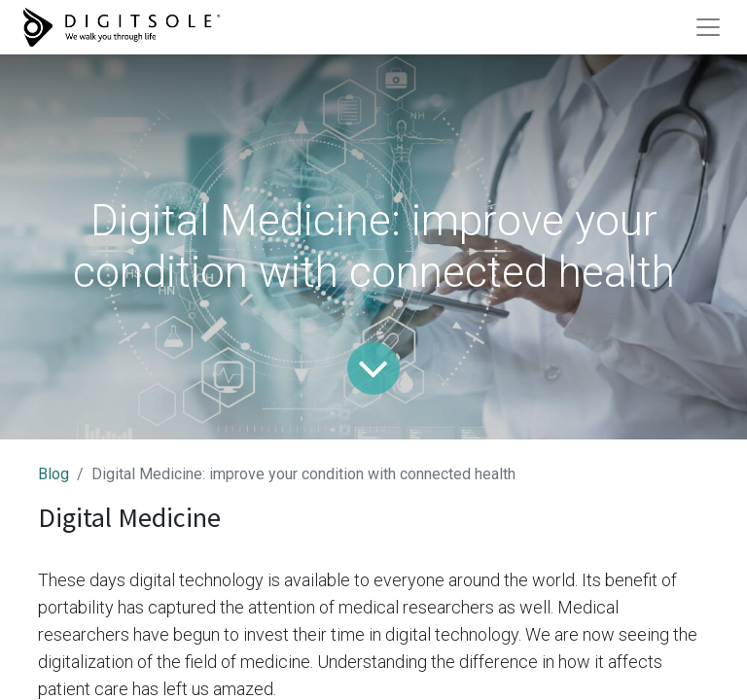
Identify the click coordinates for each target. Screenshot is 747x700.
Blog (53, 474)
